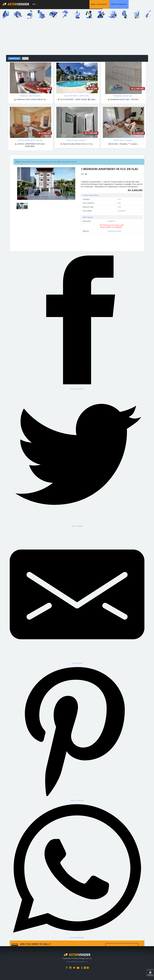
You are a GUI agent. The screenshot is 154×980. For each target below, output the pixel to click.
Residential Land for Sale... (124, 96)
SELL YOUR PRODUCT (105, 4)
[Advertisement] (77, 38)
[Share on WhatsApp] (77, 870)
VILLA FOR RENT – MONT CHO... (77, 96)
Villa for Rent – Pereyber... (123, 140)
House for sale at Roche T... (77, 140)
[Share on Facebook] (77, 290)
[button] (21, 184)
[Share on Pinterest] (77, 733)
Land (119, 199)
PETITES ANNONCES (125, 4)
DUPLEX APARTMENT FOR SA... (30, 140)
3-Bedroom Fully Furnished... (31, 96)
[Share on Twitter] (77, 458)
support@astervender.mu (77, 961)
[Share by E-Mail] (77, 596)
